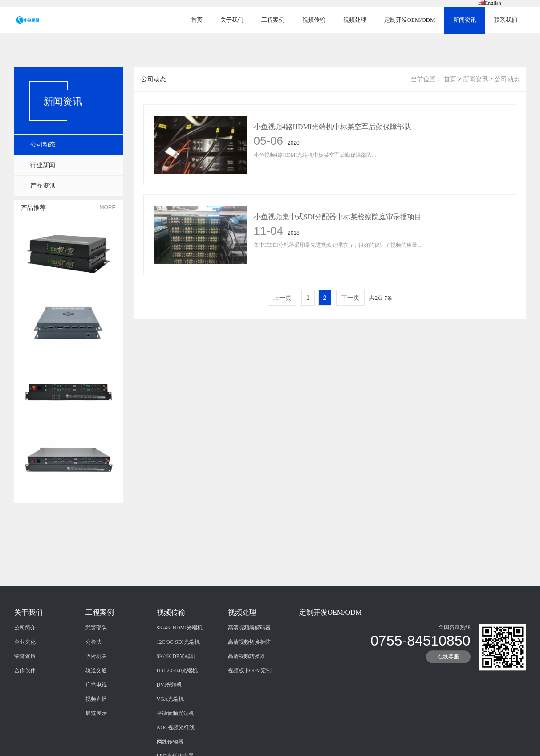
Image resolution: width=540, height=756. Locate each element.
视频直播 (96, 745)
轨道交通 (96, 717)
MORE (108, 208)
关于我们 (232, 20)
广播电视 (96, 731)
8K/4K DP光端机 (176, 703)
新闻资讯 (465, 20)
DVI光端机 (169, 731)
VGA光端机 (171, 745)
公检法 (93, 688)
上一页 (282, 298)
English (489, 3)
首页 (197, 20)
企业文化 (25, 688)
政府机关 (96, 703)
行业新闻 (43, 165)
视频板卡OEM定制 (250, 717)
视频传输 (314, 20)
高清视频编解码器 (249, 674)
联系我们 (506, 20)
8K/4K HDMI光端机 (180, 674)
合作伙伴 (25, 717)
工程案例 (273, 20)
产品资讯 (43, 186)
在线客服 (448, 703)
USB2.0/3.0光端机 (177, 717)
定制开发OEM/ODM (410, 20)
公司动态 (43, 145)
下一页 (350, 298)
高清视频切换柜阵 (249, 688)
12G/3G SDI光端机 (178, 688)
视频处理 (355, 20)
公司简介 (25, 674)
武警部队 (96, 674)
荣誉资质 (25, 703)
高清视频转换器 (247, 703)
